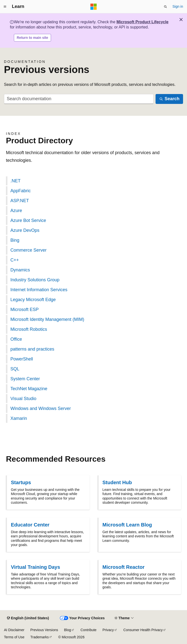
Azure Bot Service (28, 220)
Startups (21, 482)
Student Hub (117, 482)
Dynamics (20, 270)
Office (16, 339)
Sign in (178, 6)
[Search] (169, 99)
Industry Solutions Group (35, 280)
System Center (25, 379)
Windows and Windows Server (41, 408)
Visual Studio (23, 399)
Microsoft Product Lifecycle (142, 22)
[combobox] (79, 99)
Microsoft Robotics (29, 329)
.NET (15, 181)
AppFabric (21, 191)
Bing (15, 240)
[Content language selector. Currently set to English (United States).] (28, 618)
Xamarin (19, 418)
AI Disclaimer (14, 630)
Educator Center (30, 525)
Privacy (108, 630)
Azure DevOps (25, 230)
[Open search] (165, 7)
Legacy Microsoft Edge (33, 300)
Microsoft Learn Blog (127, 525)
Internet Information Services (39, 290)
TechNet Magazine (29, 389)
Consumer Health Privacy (143, 630)
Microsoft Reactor (124, 567)
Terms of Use (14, 637)
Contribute (89, 630)
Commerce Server (28, 250)
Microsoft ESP (25, 310)
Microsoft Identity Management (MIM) (47, 319)
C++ (15, 260)
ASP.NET (20, 201)
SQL (15, 369)
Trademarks (39, 637)
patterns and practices (32, 349)
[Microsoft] (94, 7)
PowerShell (22, 359)
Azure (16, 211)
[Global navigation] (5, 7)
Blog (68, 630)
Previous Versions (44, 630)
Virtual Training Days (36, 567)
